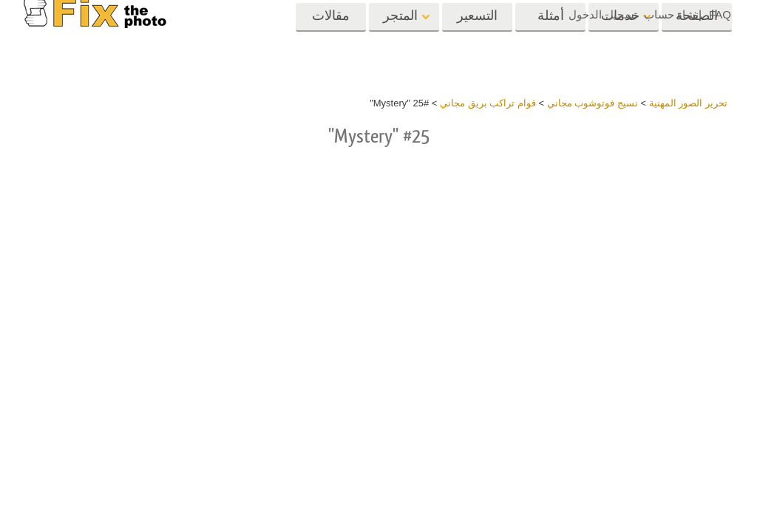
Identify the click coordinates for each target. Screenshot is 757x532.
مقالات (331, 42)
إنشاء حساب (673, 14)
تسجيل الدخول (602, 14)
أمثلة (551, 42)
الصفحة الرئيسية (697, 47)
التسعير (477, 42)
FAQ (720, 14)
